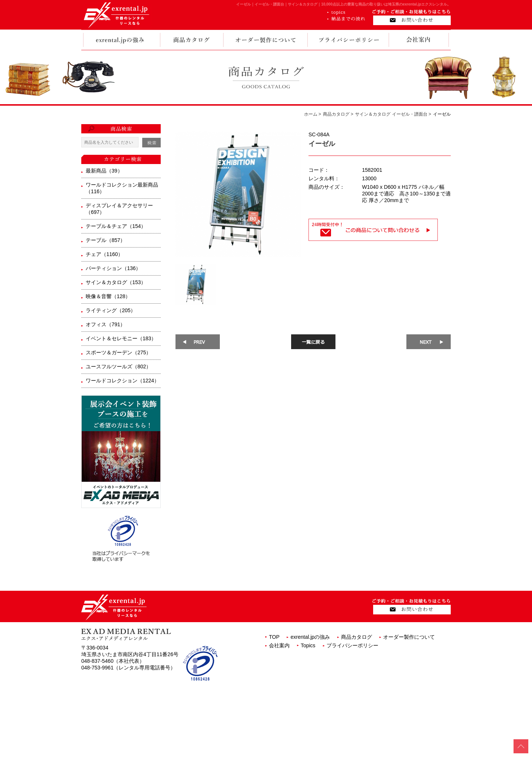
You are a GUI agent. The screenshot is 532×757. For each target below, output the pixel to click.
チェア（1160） (104, 254)
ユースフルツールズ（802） (118, 366)
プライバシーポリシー (352, 645)
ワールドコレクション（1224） (122, 381)
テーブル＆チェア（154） (116, 226)
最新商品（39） (104, 171)
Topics (308, 645)
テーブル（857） (105, 240)
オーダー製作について (409, 637)
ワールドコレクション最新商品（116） (122, 188)
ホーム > (313, 114)
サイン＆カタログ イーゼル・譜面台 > (393, 114)
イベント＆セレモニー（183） (121, 338)
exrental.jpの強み (310, 637)
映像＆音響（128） (108, 296)
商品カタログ (357, 637)
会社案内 (279, 645)
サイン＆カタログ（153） (116, 282)
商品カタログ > (338, 114)
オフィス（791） (105, 324)
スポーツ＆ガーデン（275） (118, 352)
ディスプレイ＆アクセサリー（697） (119, 209)
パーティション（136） (113, 268)
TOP (274, 637)
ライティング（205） (111, 310)
